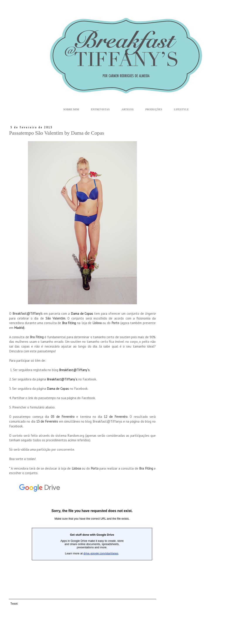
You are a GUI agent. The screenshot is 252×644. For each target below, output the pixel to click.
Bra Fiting (70, 323)
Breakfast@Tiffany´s (62, 379)
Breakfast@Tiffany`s (74, 370)
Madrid (19, 328)
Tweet (14, 604)
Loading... (92, 534)
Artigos (128, 109)
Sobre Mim (71, 109)
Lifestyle (181, 109)
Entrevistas (100, 109)
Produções (154, 109)
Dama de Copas (82, 313)
